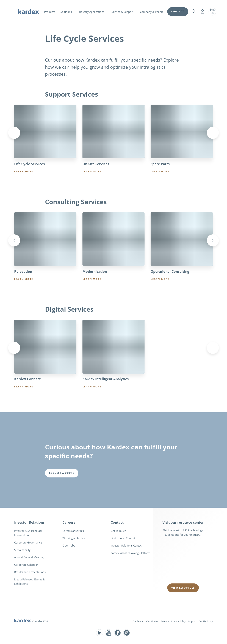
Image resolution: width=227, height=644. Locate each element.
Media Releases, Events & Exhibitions (30, 582)
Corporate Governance (28, 543)
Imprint (192, 621)
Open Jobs (69, 546)
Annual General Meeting (29, 557)
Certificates (152, 621)
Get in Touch (118, 531)
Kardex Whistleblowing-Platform (130, 553)
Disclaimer (138, 621)
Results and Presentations (30, 572)
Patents (165, 621)
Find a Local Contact (123, 538)
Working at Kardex (74, 538)
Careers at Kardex (73, 531)
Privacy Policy (178, 621)
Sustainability (22, 550)
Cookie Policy (206, 621)
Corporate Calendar (26, 565)
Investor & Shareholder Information (28, 533)
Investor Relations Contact (127, 546)
